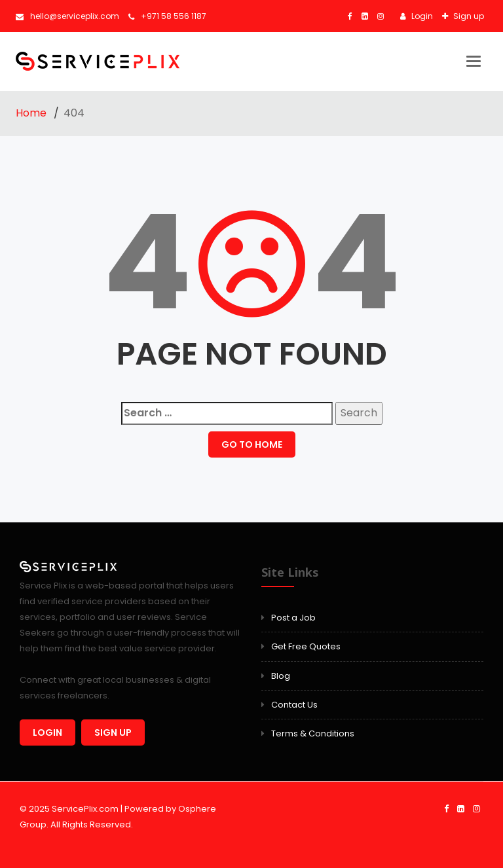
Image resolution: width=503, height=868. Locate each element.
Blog (281, 676)
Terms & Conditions (313, 733)
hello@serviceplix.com (67, 16)
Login (421, 16)
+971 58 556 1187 (167, 16)
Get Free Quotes (306, 646)
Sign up (468, 16)
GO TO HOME (252, 444)
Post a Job (293, 618)
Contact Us (294, 705)
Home (32, 113)
